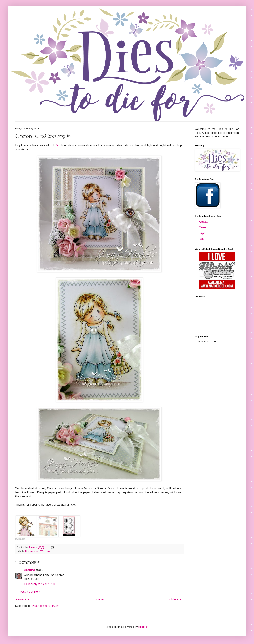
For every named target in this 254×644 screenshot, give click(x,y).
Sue (201, 239)
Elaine (203, 227)
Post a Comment (30, 592)
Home (100, 599)
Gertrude (29, 570)
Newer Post (23, 599)
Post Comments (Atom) (46, 606)
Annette (203, 222)
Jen (58, 145)
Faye (202, 233)
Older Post (176, 599)
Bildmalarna (32, 551)
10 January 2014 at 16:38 (39, 584)
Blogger (143, 627)
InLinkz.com (20, 539)
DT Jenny (45, 551)
